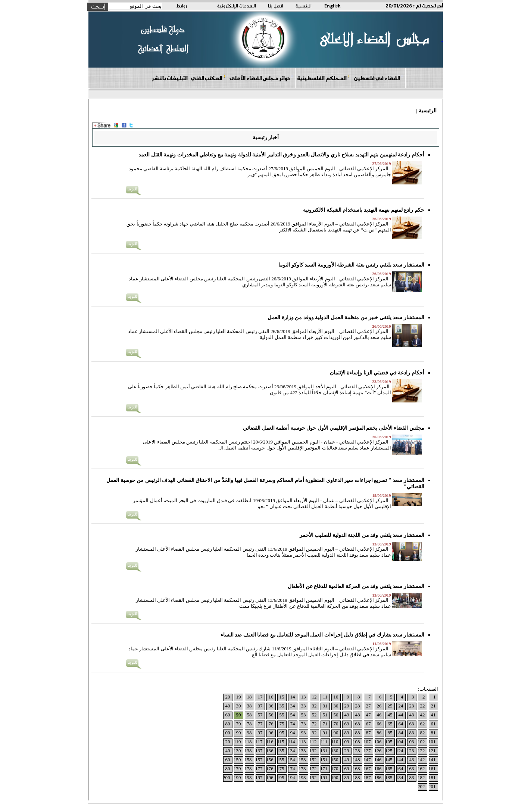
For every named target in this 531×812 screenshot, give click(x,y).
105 (389, 742)
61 (433, 724)
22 (423, 706)
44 (401, 715)
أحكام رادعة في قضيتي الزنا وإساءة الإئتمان (377, 373)
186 (378, 777)
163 (410, 769)
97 (260, 733)
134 (291, 751)
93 (304, 733)
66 (379, 724)
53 (304, 715)
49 (347, 715)
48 (358, 715)
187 (367, 777)
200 (227, 777)
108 (356, 742)
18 (249, 697)
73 (304, 724)
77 (260, 724)
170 (335, 769)
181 (432, 777)
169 (346, 769)
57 (260, 715)
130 (335, 751)
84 (401, 733)
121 (432, 751)
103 (410, 742)
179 (237, 769)
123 (410, 751)
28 (358, 706)
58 (249, 715)
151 (324, 760)
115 (280, 742)
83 (412, 733)
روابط (182, 6)
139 (237, 751)
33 (304, 706)
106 (378, 742)
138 (248, 751)
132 (313, 751)
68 (358, 724)
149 (346, 760)
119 (237, 742)
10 (336, 697)
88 (358, 733)
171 (324, 769)
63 (412, 724)
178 (248, 769)
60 (228, 715)
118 (248, 742)
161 (432, 769)
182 (421, 777)
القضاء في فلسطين (378, 78)
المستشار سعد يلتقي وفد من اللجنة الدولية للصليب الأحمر (362, 535)
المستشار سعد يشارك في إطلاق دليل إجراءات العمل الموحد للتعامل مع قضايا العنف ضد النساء (322, 635)
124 (400, 751)
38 (249, 706)
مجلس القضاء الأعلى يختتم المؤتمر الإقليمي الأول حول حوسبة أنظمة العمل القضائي (334, 428)
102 (421, 742)
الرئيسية (304, 6)
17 (260, 697)
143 (410, 760)
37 (260, 706)
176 (270, 769)
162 (421, 769)
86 (379, 733)
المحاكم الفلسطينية (323, 78)
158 (248, 760)
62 (423, 724)
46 (379, 715)
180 (227, 769)
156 (270, 760)
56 (271, 715)
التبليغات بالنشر (169, 78)
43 (412, 715)
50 (336, 715)
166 (378, 769)
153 (302, 760)
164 (400, 769)
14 (293, 697)
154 (291, 760)
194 (291, 777)
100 (227, 733)
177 (259, 769)
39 (239, 706)
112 (313, 742)
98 (249, 733)
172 (313, 769)
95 (282, 733)
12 (314, 697)
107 (367, 742)
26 (379, 706)
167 (367, 769)
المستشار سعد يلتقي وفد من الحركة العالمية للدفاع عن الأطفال (356, 586)
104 (400, 742)
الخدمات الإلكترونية (237, 6)
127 (367, 751)
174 (291, 769)
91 (325, 733)
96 (271, 733)
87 (368, 733)
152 (313, 760)
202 (421, 786)
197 (259, 777)
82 (423, 733)
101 (432, 742)
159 (237, 760)
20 (228, 697)
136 (270, 751)
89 (347, 733)
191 (324, 777)
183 (410, 777)
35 (282, 706)
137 (259, 751)
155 (281, 760)
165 (389, 769)
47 (368, 715)
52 (314, 715)
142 (421, 760)
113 (302, 742)
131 (324, 751)
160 (227, 760)
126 (378, 751)
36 (271, 706)
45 (390, 715)
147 (367, 760)
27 (368, 706)
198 (248, 777)
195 (281, 777)
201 (432, 786)
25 (390, 706)
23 (412, 706)
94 (293, 733)
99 (239, 733)
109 (346, 742)
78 (249, 724)
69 (347, 724)
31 (325, 706)
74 (293, 724)
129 (346, 751)
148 (356, 760)
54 (293, 715)
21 (433, 706)
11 (325, 697)
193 (302, 777)
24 (401, 706)
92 (314, 733)
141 (432, 760)
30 (336, 706)
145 (389, 760)
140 (227, 751)
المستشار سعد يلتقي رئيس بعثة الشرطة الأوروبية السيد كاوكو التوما (351, 265)
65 (390, 724)
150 (335, 760)
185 (389, 777)
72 (314, 724)
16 (271, 697)
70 (336, 724)
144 (400, 760)
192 (313, 777)
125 (389, 751)
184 (400, 777)
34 (293, 706)
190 (335, 777)
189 (346, 777)
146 (378, 760)
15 (282, 697)
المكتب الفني (208, 78)
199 (237, 777)
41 (433, 715)
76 (271, 724)
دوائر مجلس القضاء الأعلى (261, 78)
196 (270, 777)
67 (368, 724)
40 (228, 706)
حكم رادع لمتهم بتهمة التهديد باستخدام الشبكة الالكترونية (364, 210)
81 (433, 733)
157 (259, 760)
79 (239, 724)
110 (335, 742)
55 (282, 715)
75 (282, 724)
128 (356, 751)
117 (259, 742)
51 (325, 715)
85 (390, 733)
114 (291, 742)
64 (401, 724)
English (332, 6)
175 (281, 769)
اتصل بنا (276, 6)
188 (356, 777)
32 (314, 706)
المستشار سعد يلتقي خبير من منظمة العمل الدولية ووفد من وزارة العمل (346, 318)
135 (281, 751)
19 (239, 697)
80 (228, 724)
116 (270, 742)
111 (324, 742)
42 (423, 715)
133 (302, 751)
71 (325, 724)
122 (421, 751)
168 (356, 769)
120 (227, 742)
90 (336, 733)
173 (302, 769)
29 (347, 706)
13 (304, 697)
